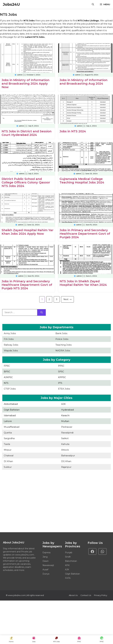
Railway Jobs (11, 345)
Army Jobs (10, 333)
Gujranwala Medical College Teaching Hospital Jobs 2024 (82, 181)
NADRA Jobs (63, 350)
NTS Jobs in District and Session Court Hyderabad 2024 (27, 133)
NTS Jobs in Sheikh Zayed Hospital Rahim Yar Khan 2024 (83, 283)
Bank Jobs (61, 333)
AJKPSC (8, 377)
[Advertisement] (56, 501)
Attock (65, 450)
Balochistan (71, 561)
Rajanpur (66, 467)
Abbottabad (11, 404)
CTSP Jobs (10, 389)
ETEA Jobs (64, 389)
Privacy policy (101, 595)
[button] (93, 4)
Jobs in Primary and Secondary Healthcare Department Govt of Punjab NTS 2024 (27, 285)
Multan (65, 421)
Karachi (65, 415)
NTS (6, 383)
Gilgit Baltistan (12, 410)
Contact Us (86, 595)
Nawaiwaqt (48, 565)
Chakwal (9, 455)
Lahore (8, 421)
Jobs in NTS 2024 (73, 131)
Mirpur (8, 450)
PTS (60, 383)
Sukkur (8, 467)
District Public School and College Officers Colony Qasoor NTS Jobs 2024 (26, 182)
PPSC (61, 366)
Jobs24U (11, 4)
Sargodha (9, 438)
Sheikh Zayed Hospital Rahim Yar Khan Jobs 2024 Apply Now (28, 232)
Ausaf (45, 570)
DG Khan (66, 461)
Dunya (46, 574)
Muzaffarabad (12, 427)
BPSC (7, 371)
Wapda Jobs (11, 350)
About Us (73, 595)
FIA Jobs (9, 339)
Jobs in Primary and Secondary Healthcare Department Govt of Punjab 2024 (85, 234)
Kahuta (65, 444)
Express (46, 553)
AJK (63, 404)
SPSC (61, 371)
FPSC (7, 366)
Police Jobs (62, 339)
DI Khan (8, 461)
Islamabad (10, 415)
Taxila (7, 444)
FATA (68, 578)
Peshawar (67, 427)
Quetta (8, 433)
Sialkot (65, 438)
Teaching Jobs (63, 345)
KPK (67, 565)
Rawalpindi (67, 433)
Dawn (46, 561)
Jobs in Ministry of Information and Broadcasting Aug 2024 (83, 82)
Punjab (69, 553)
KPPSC (62, 377)
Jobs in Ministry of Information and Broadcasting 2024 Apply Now (26, 84)
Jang (45, 557)
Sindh (68, 557)
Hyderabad (67, 410)
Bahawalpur (68, 455)
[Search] (42, 312)
